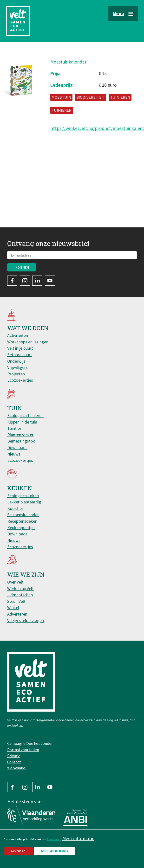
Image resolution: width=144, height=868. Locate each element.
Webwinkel (17, 768)
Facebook (12, 281)
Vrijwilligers (17, 367)
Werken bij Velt (20, 588)
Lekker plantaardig (24, 502)
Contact (14, 762)
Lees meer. (54, 842)
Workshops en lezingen (28, 342)
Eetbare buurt (20, 355)
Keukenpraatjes (21, 528)
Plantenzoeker (20, 435)
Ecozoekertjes (20, 380)
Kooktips (15, 508)
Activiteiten (18, 335)
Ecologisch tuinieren (25, 415)
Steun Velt (16, 601)
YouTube (50, 281)
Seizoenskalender (23, 515)
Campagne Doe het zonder (30, 743)
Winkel (13, 608)
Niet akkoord (55, 854)
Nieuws (14, 454)
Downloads (17, 447)
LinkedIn (37, 281)
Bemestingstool (22, 441)
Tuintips (14, 428)
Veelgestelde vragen (26, 620)
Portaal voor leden (23, 750)
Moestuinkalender (68, 62)
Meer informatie (78, 842)
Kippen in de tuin (22, 422)
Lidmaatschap (20, 595)
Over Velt (15, 582)
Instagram (25, 281)
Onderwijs (16, 361)
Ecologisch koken (23, 496)
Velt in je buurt (20, 348)
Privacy (13, 756)
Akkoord (18, 854)
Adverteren (17, 614)
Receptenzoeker (22, 521)
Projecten (16, 374)
